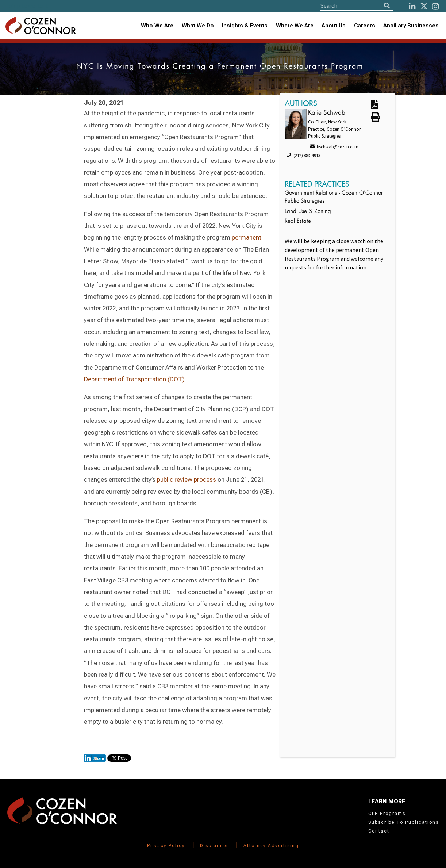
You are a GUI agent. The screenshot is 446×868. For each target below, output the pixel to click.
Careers (365, 26)
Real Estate (298, 221)
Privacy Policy (166, 846)
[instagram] (435, 6)
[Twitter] (424, 6)
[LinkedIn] (412, 6)
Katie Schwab (327, 113)
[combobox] (245, 26)
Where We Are (295, 26)
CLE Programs (387, 814)
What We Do (198, 26)
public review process (187, 479)
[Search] (387, 6)
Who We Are (157, 26)
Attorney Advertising (271, 846)
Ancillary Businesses (411, 26)
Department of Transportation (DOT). (135, 379)
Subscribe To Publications (403, 822)
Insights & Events (245, 26)
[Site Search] (357, 6)
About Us (334, 26)
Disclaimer (214, 846)
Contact (379, 831)
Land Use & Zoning (308, 212)
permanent (247, 237)
